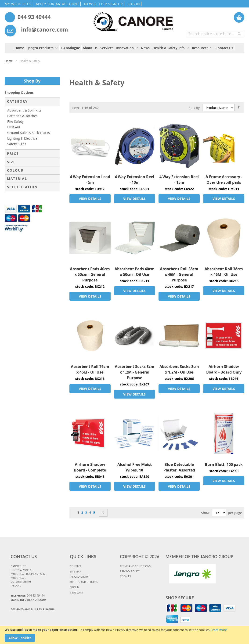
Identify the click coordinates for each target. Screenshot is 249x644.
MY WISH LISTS (18, 4)
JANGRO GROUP (80, 577)
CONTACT (76, 566)
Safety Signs (17, 144)
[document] (124, 635)
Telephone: (28, 595)
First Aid (14, 127)
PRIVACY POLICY (130, 571)
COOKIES (125, 576)
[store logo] (133, 19)
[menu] (125, 48)
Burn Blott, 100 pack (224, 464)
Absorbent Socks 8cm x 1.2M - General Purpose (135, 372)
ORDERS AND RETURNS (84, 582)
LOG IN (134, 4)
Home (9, 61)
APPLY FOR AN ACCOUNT (58, 4)
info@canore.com (45, 29)
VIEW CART (76, 592)
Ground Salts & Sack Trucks (29, 133)
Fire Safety (15, 121)
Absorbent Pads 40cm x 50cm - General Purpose (90, 274)
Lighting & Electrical (23, 138)
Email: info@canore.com (29, 600)
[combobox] (215, 34)
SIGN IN (74, 587)
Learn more (219, 630)
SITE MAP (76, 571)
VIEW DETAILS (90, 199)
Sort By (194, 107)
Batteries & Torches (22, 116)
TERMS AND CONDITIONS (135, 566)
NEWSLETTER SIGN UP (103, 4)
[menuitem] (20, 48)
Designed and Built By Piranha (33, 609)
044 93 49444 (34, 17)
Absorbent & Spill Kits (24, 110)
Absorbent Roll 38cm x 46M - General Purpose (179, 274)
